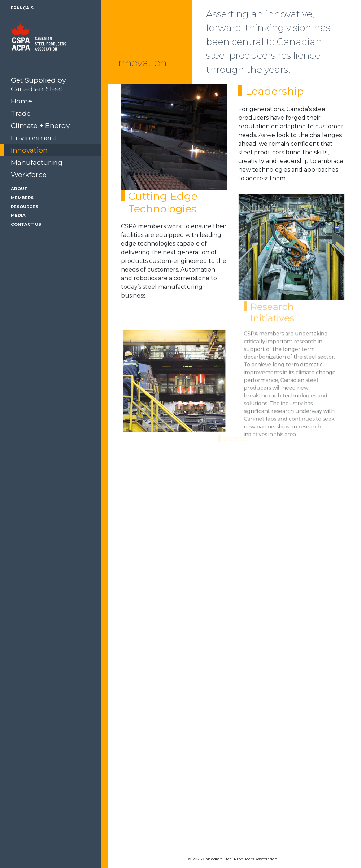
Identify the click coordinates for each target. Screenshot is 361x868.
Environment (34, 138)
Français (22, 8)
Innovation (29, 150)
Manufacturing (37, 162)
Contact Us (26, 224)
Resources (25, 207)
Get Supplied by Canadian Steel (38, 84)
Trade (21, 113)
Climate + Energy (40, 125)
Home (21, 101)
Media (18, 215)
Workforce (29, 175)
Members (22, 198)
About (19, 189)
